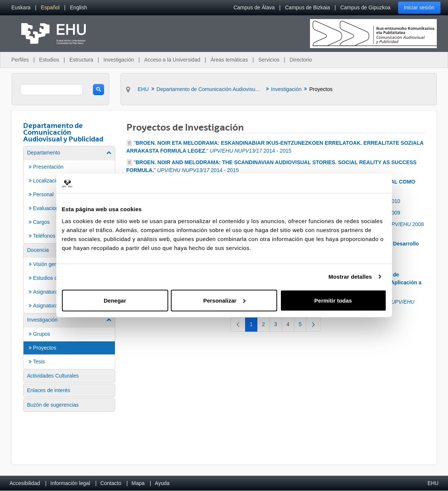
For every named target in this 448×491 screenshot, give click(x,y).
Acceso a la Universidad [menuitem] (172, 60)
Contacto (111, 483)
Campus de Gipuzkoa (365, 7)
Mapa (138, 483)
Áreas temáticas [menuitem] (229, 60)
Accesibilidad (25, 483)
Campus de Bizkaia (308, 7)
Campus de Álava (254, 7)
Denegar (115, 300)
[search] (52, 90)
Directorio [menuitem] (301, 60)
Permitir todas (333, 300)
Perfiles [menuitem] (20, 60)
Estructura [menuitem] (81, 60)
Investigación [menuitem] (119, 60)
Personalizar (224, 300)
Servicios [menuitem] (269, 60)
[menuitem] (21, 8)
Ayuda (162, 483)
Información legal (70, 483)
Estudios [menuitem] (49, 60)
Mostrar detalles (350, 277)
